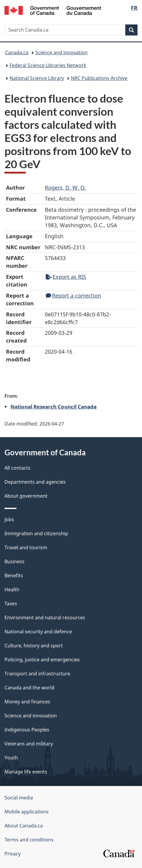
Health (12, 590)
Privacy (13, 854)
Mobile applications (27, 812)
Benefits (14, 575)
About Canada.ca (24, 826)
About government (26, 496)
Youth (11, 758)
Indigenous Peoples (27, 730)
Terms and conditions (29, 840)
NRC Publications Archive (99, 78)
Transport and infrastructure (37, 674)
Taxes (11, 604)
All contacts (17, 468)
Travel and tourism (26, 547)
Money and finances (27, 702)
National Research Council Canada (54, 406)
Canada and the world (29, 688)
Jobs (9, 519)
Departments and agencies (35, 482)
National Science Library (37, 78)
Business (14, 561)
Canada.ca (17, 52)
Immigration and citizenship (36, 533)
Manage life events (26, 772)
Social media (19, 798)
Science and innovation (61, 52)
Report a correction (73, 295)
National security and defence (38, 632)
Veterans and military (29, 744)
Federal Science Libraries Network (48, 65)
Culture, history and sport (34, 646)
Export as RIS (66, 277)
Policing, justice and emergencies (42, 660)
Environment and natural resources (45, 618)
